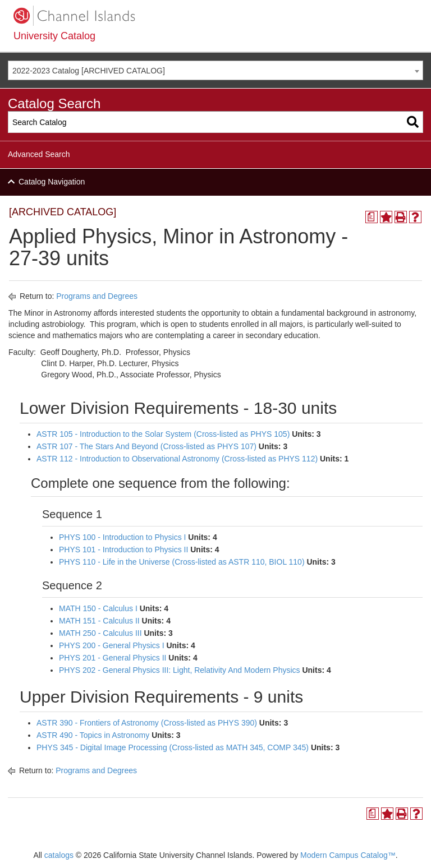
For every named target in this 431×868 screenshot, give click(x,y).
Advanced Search (39, 154)
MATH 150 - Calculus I (98, 608)
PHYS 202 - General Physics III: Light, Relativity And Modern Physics (180, 670)
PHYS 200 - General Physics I (112, 645)
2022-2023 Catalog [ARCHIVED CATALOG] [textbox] (89, 71)
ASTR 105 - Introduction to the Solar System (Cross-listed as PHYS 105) (163, 434)
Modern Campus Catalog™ (348, 855)
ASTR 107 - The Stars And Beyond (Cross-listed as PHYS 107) (146, 446)
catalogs (59, 855)
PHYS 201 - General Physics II (113, 658)
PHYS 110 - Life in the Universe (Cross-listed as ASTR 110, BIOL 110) (182, 562)
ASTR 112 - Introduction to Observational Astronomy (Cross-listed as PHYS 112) (177, 459)
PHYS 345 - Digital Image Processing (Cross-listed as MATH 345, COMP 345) (173, 747)
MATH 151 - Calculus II (99, 621)
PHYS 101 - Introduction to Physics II (123, 550)
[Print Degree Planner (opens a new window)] (372, 217)
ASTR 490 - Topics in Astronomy (93, 735)
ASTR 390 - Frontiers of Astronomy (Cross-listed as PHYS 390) (147, 723)
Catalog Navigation (52, 182)
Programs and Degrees (97, 296)
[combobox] (215, 70)
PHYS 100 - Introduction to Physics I (122, 537)
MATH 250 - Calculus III (100, 633)
